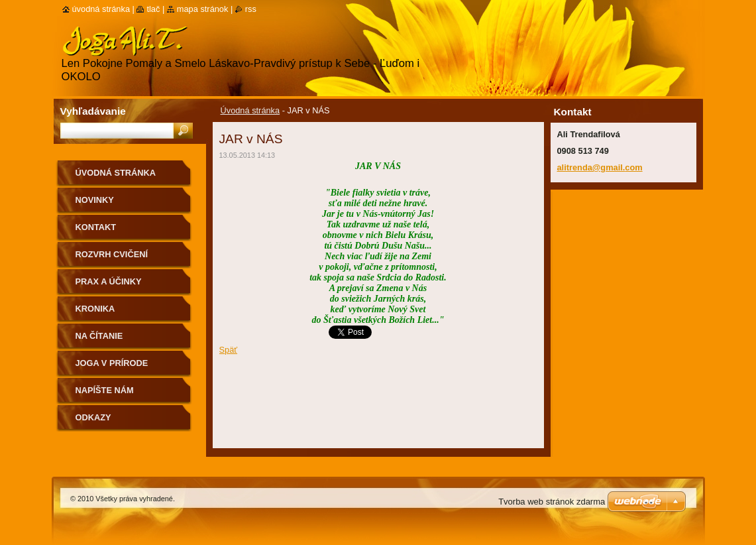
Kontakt (96, 227)
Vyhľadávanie (93, 111)
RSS (251, 9)
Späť (229, 350)
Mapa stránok (203, 9)
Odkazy (93, 417)
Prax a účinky (109, 281)
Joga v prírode (112, 363)
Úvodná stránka (250, 110)
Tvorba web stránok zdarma (552, 502)
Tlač (153, 9)
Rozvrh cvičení (112, 254)
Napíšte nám (105, 390)
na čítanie (99, 336)
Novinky (95, 200)
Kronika (95, 309)
